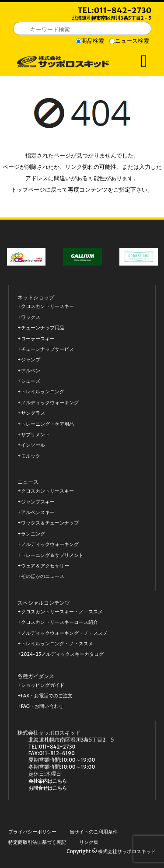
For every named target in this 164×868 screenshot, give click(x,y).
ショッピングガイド (43, 685)
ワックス (31, 317)
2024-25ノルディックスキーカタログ (62, 654)
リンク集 (89, 842)
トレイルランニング (43, 392)
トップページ (28, 190)
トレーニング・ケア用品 (47, 424)
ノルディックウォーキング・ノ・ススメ (64, 633)
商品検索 (93, 41)
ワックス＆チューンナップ (50, 523)
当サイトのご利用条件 (94, 832)
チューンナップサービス (47, 349)
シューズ (31, 381)
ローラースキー (38, 339)
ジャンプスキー (38, 502)
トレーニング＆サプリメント (52, 555)
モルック (31, 456)
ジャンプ (31, 360)
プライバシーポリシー (32, 832)
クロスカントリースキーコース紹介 (59, 622)
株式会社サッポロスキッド (127, 852)
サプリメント (35, 435)
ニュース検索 (132, 41)
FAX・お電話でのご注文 (47, 696)
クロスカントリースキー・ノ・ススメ (62, 612)
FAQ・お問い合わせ (42, 706)
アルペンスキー (38, 513)
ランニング (33, 534)
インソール (33, 445)
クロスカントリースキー (47, 306)
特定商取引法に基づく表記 (37, 842)
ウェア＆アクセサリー (45, 566)
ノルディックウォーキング (50, 403)
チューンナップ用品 (43, 328)
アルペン (31, 371)
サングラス (33, 413)
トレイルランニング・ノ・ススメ (57, 644)
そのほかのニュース (43, 576)
